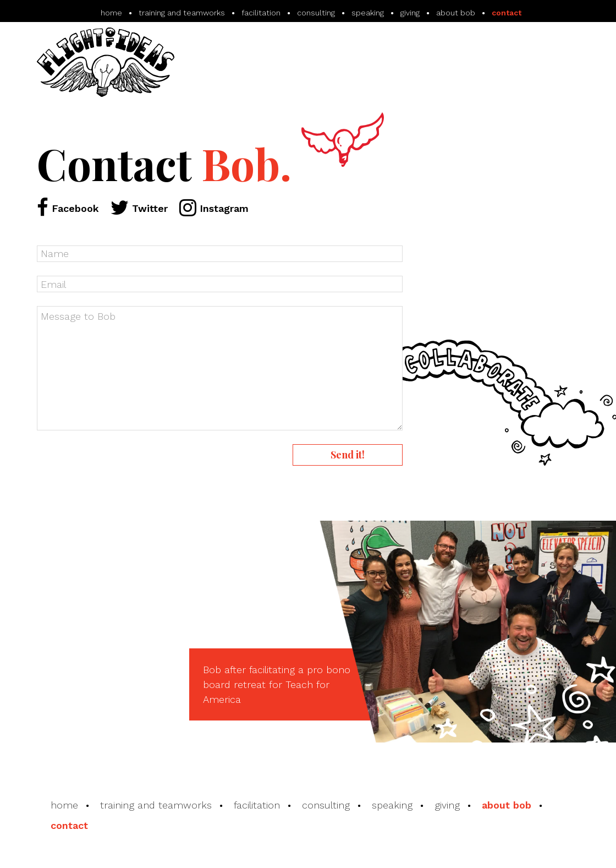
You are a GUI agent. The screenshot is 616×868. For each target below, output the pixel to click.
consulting (326, 805)
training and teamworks (156, 805)
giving (447, 805)
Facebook (68, 208)
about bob (507, 805)
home (64, 805)
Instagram (214, 208)
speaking (392, 805)
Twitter (139, 208)
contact (69, 825)
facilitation (257, 805)
